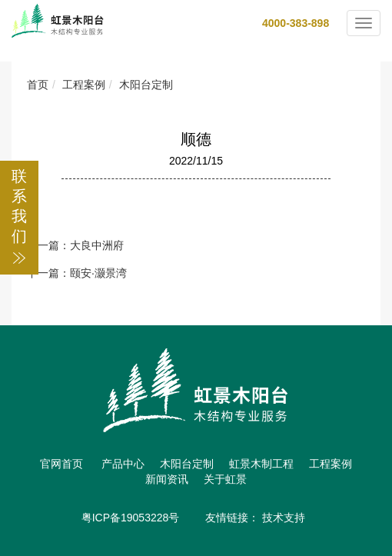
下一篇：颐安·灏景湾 (77, 273)
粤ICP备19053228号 (131, 518)
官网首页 (61, 464)
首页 (38, 85)
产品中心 (123, 464)
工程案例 (84, 85)
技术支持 (284, 518)
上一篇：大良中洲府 (75, 245)
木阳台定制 (146, 85)
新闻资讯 (167, 479)
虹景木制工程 (261, 464)
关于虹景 (225, 479)
